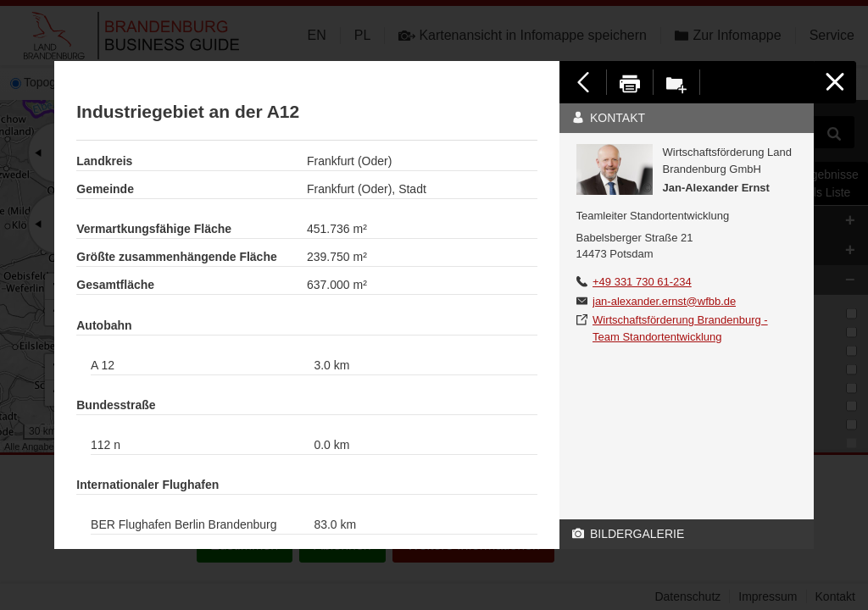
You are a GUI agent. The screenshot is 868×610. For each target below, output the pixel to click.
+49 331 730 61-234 (642, 282)
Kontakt (609, 118)
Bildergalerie (628, 534)
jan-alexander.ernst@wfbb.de (664, 301)
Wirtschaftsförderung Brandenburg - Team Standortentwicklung (680, 328)
